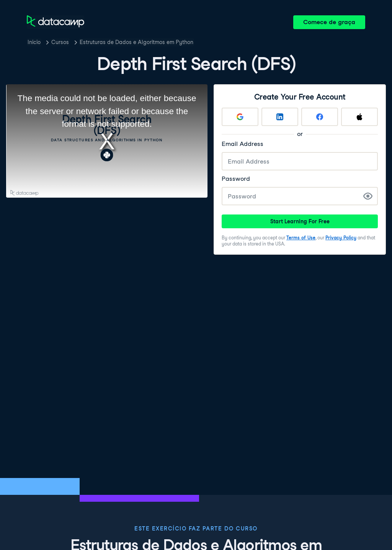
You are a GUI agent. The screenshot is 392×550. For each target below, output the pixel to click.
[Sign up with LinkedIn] (280, 117)
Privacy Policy (341, 238)
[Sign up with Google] (240, 117)
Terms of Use (301, 238)
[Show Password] (368, 196)
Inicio (34, 42)
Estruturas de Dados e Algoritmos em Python (136, 42)
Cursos (60, 42)
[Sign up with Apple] (359, 117)
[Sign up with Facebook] (320, 117)
